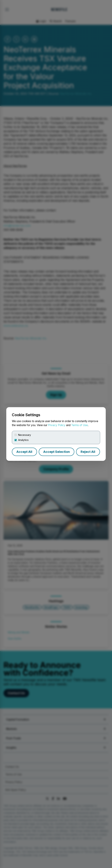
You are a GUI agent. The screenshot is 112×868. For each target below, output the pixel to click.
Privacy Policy (57, 425)
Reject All (88, 452)
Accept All (24, 452)
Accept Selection (57, 452)
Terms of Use (79, 425)
